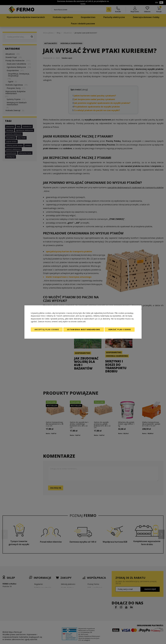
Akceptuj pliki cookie (47, 329)
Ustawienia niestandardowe (84, 329)
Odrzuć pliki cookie (120, 329)
